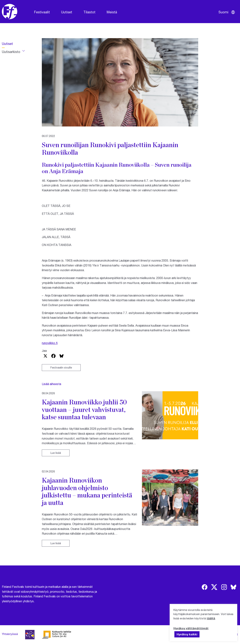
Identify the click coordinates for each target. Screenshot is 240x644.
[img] (205, 587)
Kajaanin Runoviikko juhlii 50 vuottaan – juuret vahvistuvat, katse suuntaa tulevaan (84, 409)
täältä (211, 618)
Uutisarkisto (11, 52)
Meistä (112, 12)
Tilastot (89, 12)
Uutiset (67, 12)
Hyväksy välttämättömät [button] (191, 628)
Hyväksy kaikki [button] (187, 634)
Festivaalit (42, 12)
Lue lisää (56, 453)
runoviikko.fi (50, 343)
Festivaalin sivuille (61, 367)
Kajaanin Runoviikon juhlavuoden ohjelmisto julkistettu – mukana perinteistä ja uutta (87, 491)
